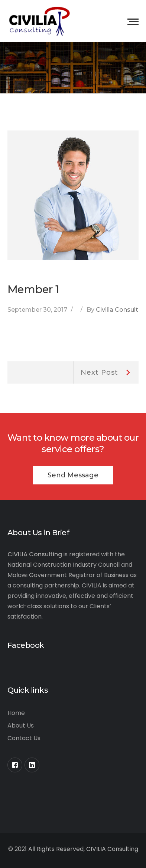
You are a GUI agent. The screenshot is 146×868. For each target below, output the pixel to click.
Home (16, 713)
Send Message (73, 475)
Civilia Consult (117, 310)
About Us (21, 725)
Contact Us (24, 738)
